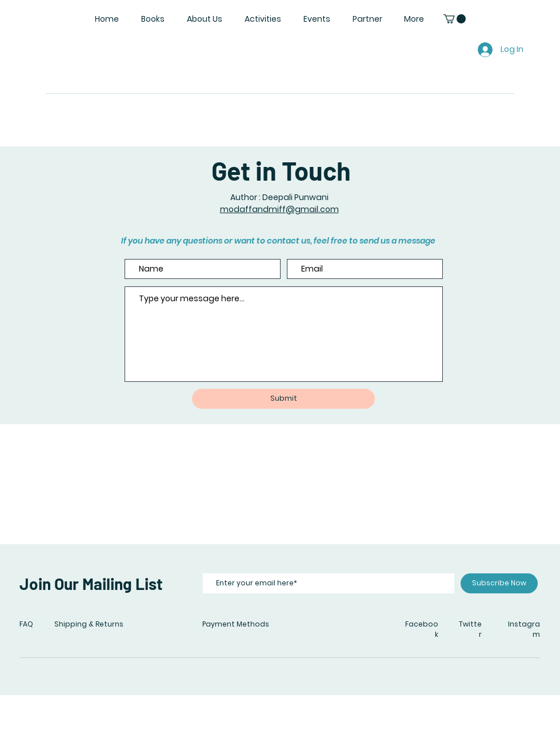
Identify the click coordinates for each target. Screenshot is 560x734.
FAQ (26, 624)
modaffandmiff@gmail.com (279, 209)
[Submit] (283, 399)
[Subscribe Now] (499, 583)
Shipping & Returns (89, 624)
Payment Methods (236, 624)
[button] (455, 19)
